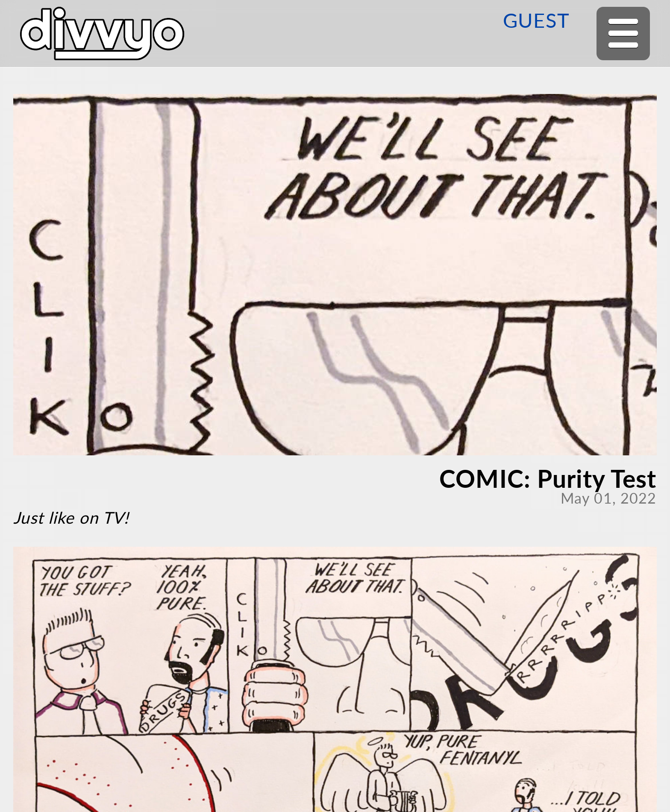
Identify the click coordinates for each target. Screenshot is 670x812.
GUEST (536, 20)
